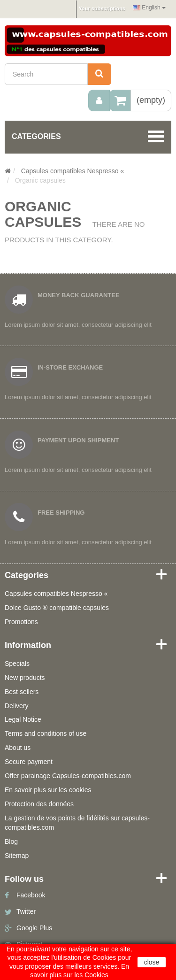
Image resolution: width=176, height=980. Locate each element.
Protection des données (39, 804)
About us (18, 748)
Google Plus (34, 928)
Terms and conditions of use (46, 733)
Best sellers (22, 692)
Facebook (31, 895)
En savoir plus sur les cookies (48, 790)
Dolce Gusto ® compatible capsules (57, 608)
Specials (17, 664)
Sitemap (17, 856)
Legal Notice (23, 719)
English (149, 8)
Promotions (21, 622)
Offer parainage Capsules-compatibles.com (68, 776)
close (152, 962)
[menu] (99, 100)
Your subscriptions (102, 8)
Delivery (17, 706)
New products (25, 678)
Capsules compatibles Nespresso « (56, 594)
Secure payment (29, 762)
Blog (11, 841)
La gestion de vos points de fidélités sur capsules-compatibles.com (77, 823)
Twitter (26, 911)
